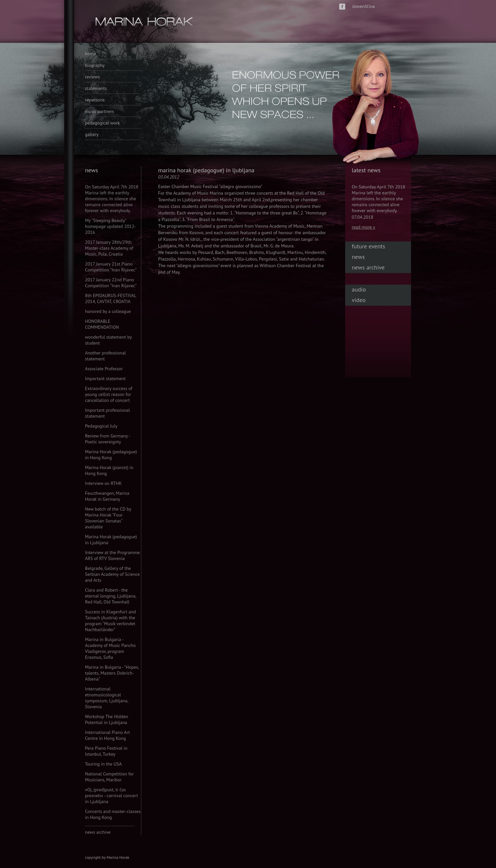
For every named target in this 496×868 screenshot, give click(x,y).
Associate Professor (104, 369)
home (91, 54)
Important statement (105, 378)
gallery (92, 134)
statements (96, 88)
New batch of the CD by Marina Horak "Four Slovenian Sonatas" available (108, 518)
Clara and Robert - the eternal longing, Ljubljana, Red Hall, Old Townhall (110, 596)
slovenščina (363, 6)
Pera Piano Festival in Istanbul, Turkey (106, 751)
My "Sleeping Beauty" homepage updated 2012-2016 (110, 226)
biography (95, 65)
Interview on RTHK (103, 483)
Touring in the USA (103, 764)
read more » (363, 227)
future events (368, 246)
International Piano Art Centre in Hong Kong (107, 735)
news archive (98, 832)
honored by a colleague (108, 311)
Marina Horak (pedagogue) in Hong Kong (111, 455)
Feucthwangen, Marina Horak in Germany (107, 496)
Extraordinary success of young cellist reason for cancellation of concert (109, 394)
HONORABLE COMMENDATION (102, 324)
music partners (99, 111)
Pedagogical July (101, 426)
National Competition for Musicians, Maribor (109, 777)
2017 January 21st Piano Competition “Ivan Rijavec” (111, 267)
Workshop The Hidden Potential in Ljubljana (107, 719)
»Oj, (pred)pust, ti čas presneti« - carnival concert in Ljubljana (111, 796)
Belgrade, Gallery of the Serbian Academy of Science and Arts (112, 574)
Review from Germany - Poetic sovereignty (107, 439)
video (359, 300)
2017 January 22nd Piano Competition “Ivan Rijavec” (111, 283)
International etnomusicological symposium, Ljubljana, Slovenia (107, 698)
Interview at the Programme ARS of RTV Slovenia (112, 555)
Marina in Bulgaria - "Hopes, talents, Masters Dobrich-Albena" (112, 673)
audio (359, 289)
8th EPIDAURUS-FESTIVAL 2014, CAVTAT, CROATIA (110, 298)
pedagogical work (102, 123)
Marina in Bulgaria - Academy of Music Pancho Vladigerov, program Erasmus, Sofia (110, 648)
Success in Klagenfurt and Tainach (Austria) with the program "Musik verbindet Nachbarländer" (110, 621)
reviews (92, 77)
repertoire (95, 100)
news (358, 257)
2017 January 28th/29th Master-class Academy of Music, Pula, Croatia (109, 248)
